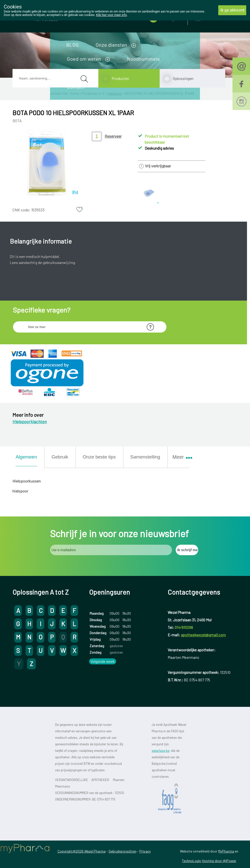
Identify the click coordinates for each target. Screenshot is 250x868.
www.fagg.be (161, 751)
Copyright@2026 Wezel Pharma (82, 851)
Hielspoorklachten (30, 422)
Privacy (145, 851)
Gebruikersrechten (122, 851)
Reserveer (113, 136)
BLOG (73, 45)
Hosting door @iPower (219, 861)
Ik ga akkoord (232, 10)
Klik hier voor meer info (111, 15)
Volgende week (103, 661)
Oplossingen (183, 78)
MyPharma (226, 851)
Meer (180, 457)
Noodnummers (143, 59)
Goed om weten (84, 59)
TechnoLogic (192, 861)
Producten (120, 78)
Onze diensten (111, 45)
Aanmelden (216, 17)
